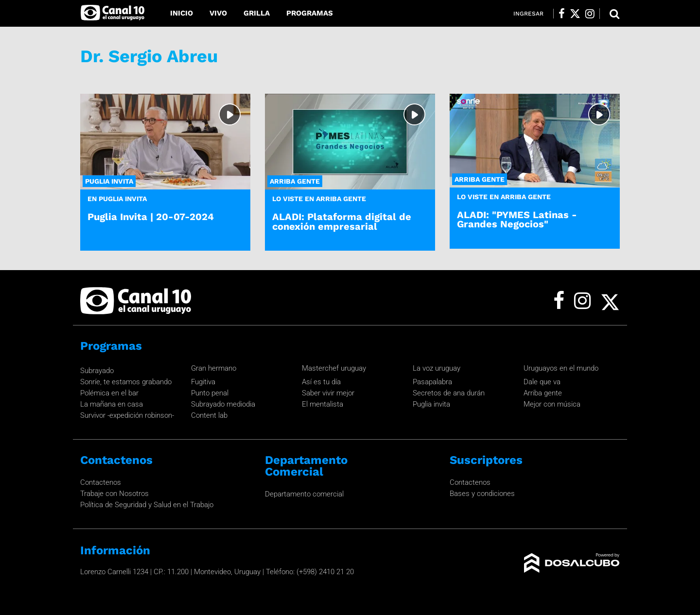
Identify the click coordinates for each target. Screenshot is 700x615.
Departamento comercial (304, 494)
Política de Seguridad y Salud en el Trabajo (147, 505)
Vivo (218, 13)
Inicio (182, 13)
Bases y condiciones (482, 494)
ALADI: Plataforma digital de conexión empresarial (342, 221)
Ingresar (528, 14)
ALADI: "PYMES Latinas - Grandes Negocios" (517, 219)
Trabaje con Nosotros (114, 494)
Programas (310, 13)
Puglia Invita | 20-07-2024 (151, 217)
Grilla (257, 13)
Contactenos (101, 482)
